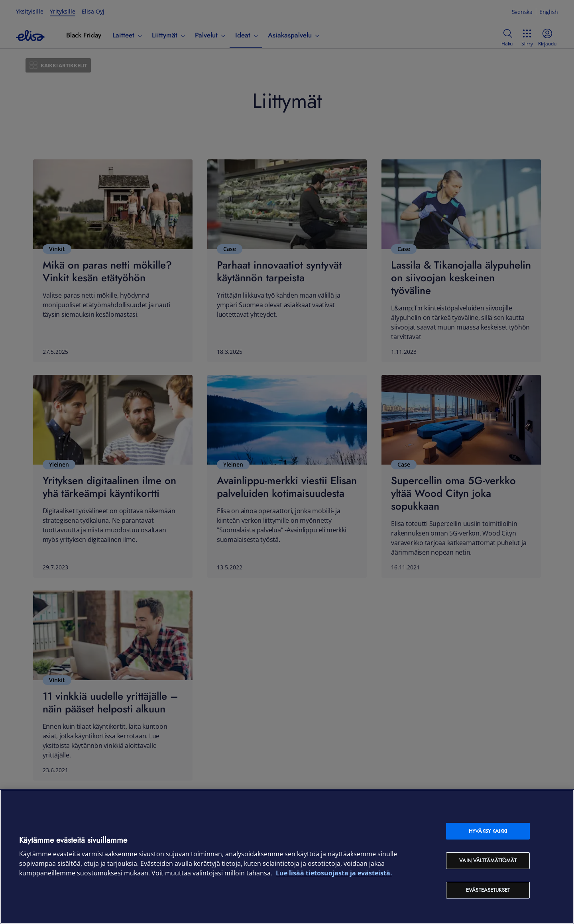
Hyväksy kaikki (488, 831)
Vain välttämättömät (488, 860)
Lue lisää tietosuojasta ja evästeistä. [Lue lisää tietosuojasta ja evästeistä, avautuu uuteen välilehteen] (334, 873)
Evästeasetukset (488, 890)
